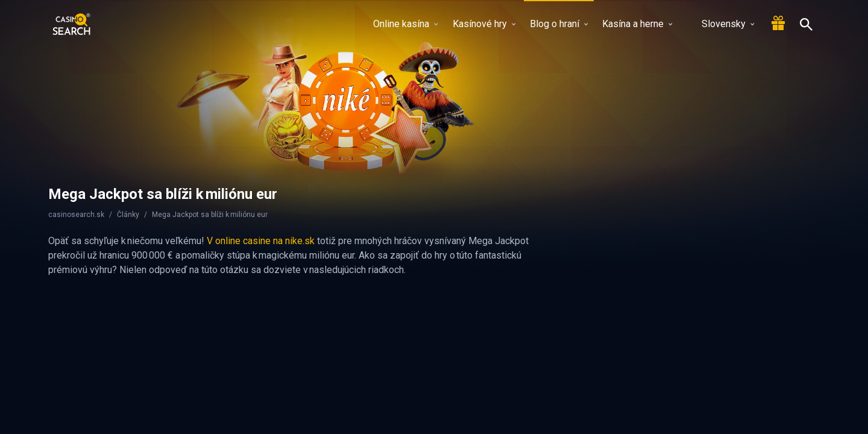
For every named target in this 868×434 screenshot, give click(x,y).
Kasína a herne (637, 24)
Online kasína (405, 24)
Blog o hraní (559, 24)
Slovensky (721, 24)
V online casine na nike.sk (261, 241)
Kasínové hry (484, 24)
